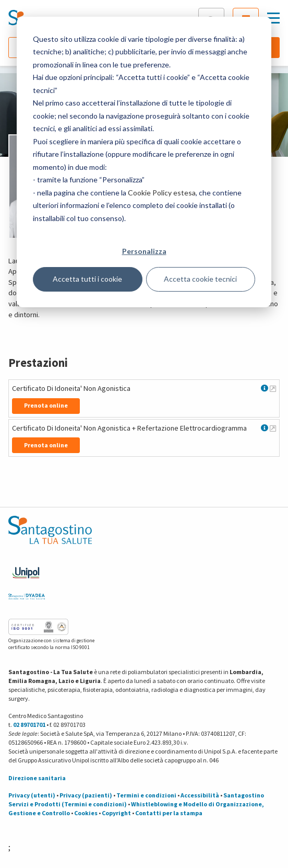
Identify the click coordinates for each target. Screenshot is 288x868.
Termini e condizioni (146, 795)
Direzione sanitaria (37, 778)
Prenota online (46, 405)
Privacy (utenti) (32, 795)
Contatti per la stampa (169, 813)
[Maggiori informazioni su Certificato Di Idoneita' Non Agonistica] (273, 388)
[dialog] (144, 162)
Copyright (116, 813)
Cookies (86, 813)
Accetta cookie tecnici (200, 279)
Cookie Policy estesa (162, 193)
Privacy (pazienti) (86, 795)
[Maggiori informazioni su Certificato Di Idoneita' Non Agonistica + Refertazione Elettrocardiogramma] (273, 428)
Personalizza (144, 251)
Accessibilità (200, 795)
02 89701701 (29, 725)
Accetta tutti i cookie (87, 279)
